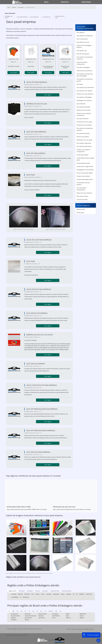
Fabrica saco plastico (83, 137)
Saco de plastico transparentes (81, 189)
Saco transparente (34, 17)
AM (56, 611)
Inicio (46, 2)
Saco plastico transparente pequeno (85, 129)
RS (33, 611)
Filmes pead (80, 213)
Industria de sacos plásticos (85, 94)
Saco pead (80, 84)
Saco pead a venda (82, 196)
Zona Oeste (30, 591)
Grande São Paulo (55, 591)
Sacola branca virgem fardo (85, 166)
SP (21, 611)
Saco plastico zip (46, 17)
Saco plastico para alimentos (85, 87)
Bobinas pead (81, 209)
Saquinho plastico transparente (82, 63)
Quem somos (86, 2)
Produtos (65, 2)
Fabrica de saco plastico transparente (84, 114)
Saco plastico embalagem (84, 97)
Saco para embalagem (83, 67)
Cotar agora (14, 73)
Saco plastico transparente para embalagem (85, 75)
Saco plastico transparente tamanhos (85, 58)
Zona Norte (22, 591)
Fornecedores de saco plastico (83, 184)
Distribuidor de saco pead (84, 140)
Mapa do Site (89, 629)
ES (17, 611)
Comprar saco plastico (83, 176)
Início (68, 629)
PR (25, 611)
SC (29, 611)
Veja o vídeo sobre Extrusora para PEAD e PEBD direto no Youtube (27, 509)
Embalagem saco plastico (84, 100)
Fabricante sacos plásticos (84, 71)
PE (37, 611)
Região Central (12, 591)
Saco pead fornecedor (23, 17)
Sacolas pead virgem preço (85, 179)
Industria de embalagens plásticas (84, 46)
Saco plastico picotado (83, 107)
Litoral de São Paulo (67, 591)
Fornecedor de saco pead (84, 122)
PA (60, 611)
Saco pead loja (81, 104)
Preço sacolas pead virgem (85, 173)
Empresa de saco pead (83, 110)
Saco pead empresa (83, 119)
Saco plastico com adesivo (85, 91)
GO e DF (51, 611)
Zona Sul (38, 591)
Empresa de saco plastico (84, 125)
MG (13, 611)
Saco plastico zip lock (83, 42)
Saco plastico (81, 32)
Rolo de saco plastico (83, 54)
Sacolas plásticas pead (83, 163)
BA (41, 611)
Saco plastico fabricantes (84, 146)
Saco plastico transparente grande (85, 80)
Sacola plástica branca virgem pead (86, 159)
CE (45, 611)
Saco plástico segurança (84, 143)
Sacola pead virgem (83, 155)
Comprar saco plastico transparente (83, 151)
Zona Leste (45, 591)
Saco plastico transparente (85, 36)
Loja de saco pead (82, 199)
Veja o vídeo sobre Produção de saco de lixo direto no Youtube (72, 509)
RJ (9, 611)
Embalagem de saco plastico (85, 170)
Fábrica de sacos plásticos (84, 193)
